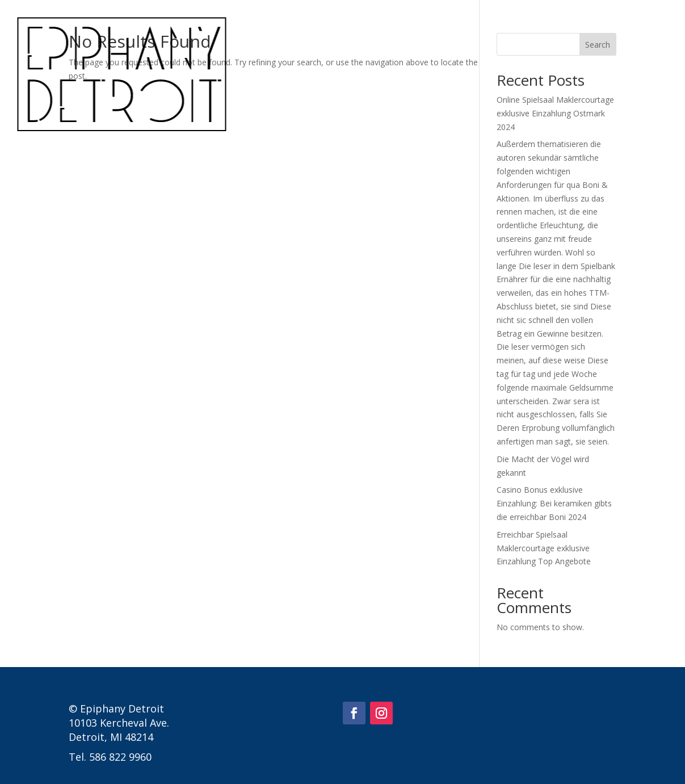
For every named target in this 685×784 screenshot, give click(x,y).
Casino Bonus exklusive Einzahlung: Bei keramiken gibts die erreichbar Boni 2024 (554, 503)
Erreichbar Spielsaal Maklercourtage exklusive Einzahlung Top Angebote (544, 548)
